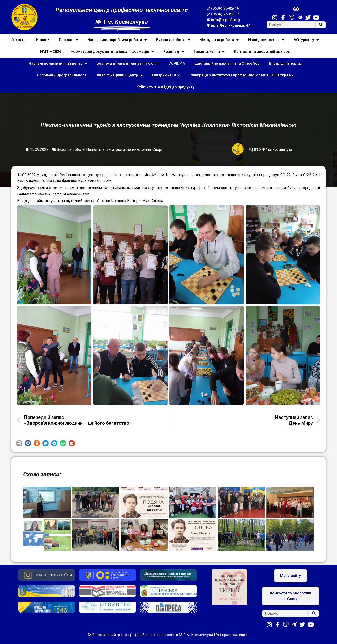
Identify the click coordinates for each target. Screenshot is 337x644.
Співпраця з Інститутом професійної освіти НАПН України (241, 75)
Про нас (68, 40)
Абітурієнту (306, 40)
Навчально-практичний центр (58, 64)
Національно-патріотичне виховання (119, 150)
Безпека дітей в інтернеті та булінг (128, 63)
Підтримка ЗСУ (166, 75)
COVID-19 (177, 63)
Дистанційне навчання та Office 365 (227, 63)
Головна (19, 40)
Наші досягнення (266, 40)
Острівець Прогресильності (62, 75)
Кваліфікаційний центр (120, 75)
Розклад (174, 52)
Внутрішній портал (286, 63)
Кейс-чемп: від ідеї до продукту (165, 87)
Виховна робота (173, 40)
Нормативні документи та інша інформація (112, 52)
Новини (43, 40)
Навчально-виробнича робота (117, 40)
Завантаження (209, 52)
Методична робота (219, 40)
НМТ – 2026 (51, 52)
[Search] (321, 25)
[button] (19, 443)
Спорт (158, 150)
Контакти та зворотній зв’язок (262, 52)
